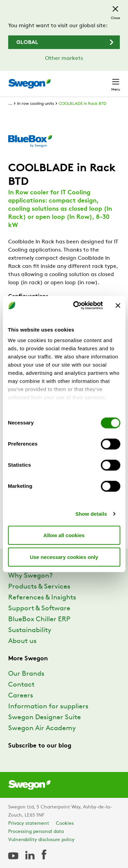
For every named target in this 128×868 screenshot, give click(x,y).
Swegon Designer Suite (45, 718)
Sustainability (30, 630)
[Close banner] (118, 305)
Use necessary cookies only (64, 557)
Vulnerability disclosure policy (41, 840)
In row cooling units (35, 104)
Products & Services (39, 587)
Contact (21, 685)
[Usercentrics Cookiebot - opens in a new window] (76, 306)
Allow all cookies (64, 535)
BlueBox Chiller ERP (39, 620)
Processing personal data (36, 832)
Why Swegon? (30, 576)
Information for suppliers (48, 707)
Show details (91, 514)
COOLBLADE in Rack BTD (83, 104)
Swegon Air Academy (42, 728)
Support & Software (39, 609)
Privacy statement (29, 824)
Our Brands (26, 674)
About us (22, 641)
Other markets (64, 59)
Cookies (65, 824)
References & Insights (42, 598)
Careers (21, 696)
